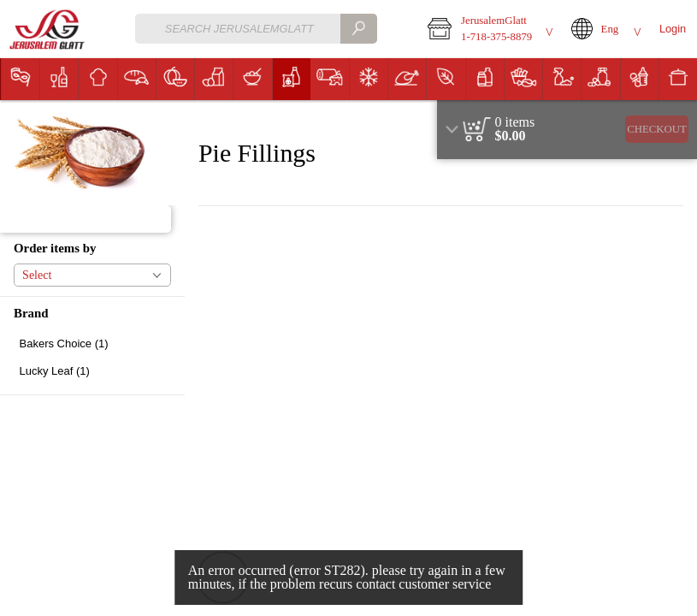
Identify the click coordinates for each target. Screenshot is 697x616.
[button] (487, 29)
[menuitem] (20, 79)
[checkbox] (92, 344)
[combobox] (256, 29)
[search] (358, 29)
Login (673, 29)
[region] (567, 130)
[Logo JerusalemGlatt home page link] (48, 30)
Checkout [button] (657, 129)
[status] (515, 122)
